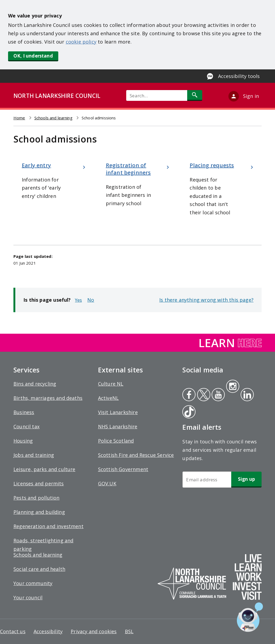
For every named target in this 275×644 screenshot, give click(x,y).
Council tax (26, 426)
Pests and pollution (36, 498)
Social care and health (39, 569)
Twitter (203, 395)
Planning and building (39, 512)
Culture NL (111, 384)
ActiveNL (108, 398)
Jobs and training (34, 455)
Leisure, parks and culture (44, 469)
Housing (23, 441)
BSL (129, 631)
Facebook (189, 395)
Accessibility (48, 631)
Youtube (218, 395)
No (91, 300)
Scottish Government (123, 469)
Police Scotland (116, 441)
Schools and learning (53, 118)
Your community (33, 583)
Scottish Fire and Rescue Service (136, 455)
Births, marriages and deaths (48, 398)
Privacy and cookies (94, 631)
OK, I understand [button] (33, 56)
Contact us (13, 631)
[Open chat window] (250, 617)
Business (24, 412)
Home (19, 118)
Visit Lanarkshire (118, 412)
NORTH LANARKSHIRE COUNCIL (57, 96)
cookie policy (81, 42)
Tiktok (188, 412)
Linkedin (246, 395)
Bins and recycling (35, 384)
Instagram (233, 387)
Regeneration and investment (48, 526)
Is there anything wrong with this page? (206, 300)
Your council (28, 597)
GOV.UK (107, 483)
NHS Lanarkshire (118, 426)
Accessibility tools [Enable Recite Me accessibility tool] (239, 76)
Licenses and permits (39, 483)
